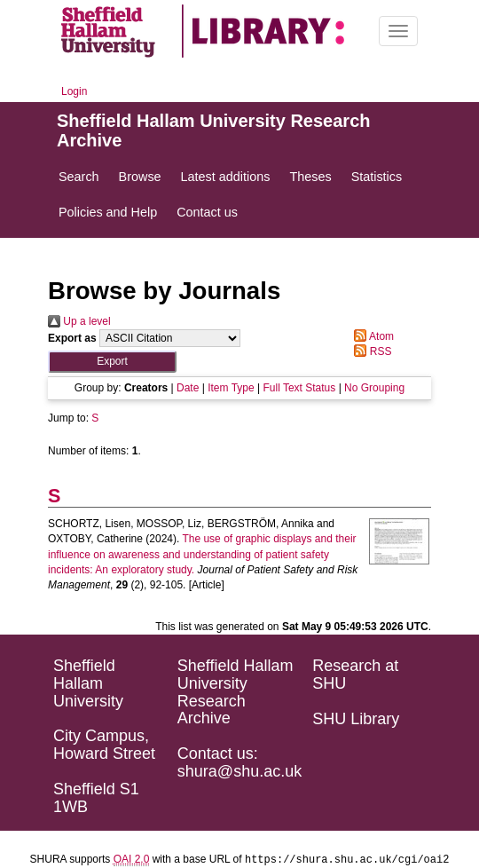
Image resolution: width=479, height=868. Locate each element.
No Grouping (374, 388)
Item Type (231, 388)
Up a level (79, 321)
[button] (112, 362)
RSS (370, 351)
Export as (72, 338)
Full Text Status (299, 388)
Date (188, 388)
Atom (371, 336)
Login (74, 91)
